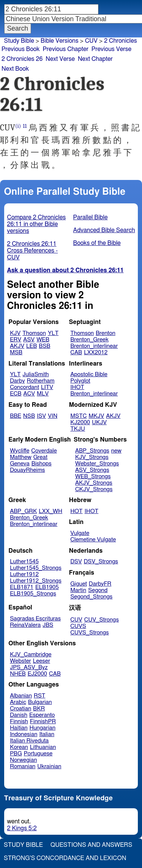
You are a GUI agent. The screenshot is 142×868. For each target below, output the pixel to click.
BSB (45, 346)
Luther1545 (24, 562)
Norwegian (23, 760)
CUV (76, 620)
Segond (98, 590)
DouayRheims (27, 470)
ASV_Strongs (92, 470)
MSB (16, 353)
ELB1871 (22, 587)
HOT (76, 511)
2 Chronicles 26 (22, 59)
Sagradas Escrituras (35, 619)
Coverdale (44, 451)
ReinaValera (25, 625)
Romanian (23, 766)
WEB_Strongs (93, 477)
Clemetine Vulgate (93, 540)
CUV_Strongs (101, 620)
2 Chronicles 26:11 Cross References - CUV (33, 251)
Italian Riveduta (29, 741)
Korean (19, 747)
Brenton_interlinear (94, 346)
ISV (41, 416)
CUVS (78, 626)
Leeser (41, 661)
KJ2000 (80, 422)
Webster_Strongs (97, 464)
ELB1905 (47, 587)
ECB (16, 394)
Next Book (15, 69)
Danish (19, 715)
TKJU (78, 429)
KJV (15, 333)
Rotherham (41, 381)
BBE (16, 416)
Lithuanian (43, 747)
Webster (20, 661)
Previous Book (21, 49)
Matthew (21, 457)
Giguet (79, 584)
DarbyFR (100, 584)
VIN (52, 416)
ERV (16, 340)
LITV (47, 387)
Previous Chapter (66, 49)
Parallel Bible (90, 217)
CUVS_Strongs (90, 633)
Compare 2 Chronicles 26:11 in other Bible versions (37, 224)
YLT (53, 333)
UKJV (99, 422)
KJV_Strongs (92, 457)
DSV (76, 562)
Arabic (18, 702)
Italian (47, 734)
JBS (48, 625)
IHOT (77, 387)
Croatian (20, 709)
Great (40, 457)
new (116, 451)
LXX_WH (50, 511)
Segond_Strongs (91, 597)
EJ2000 (37, 674)
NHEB (18, 674)
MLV (43, 394)
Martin (78, 590)
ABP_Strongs (92, 451)
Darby (17, 381)
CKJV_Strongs (94, 489)
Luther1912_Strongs (36, 581)
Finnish (19, 722)
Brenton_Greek (90, 340)
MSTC (79, 416)
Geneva (20, 464)
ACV (29, 394)
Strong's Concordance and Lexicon (65, 858)
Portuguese (38, 754)
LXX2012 (96, 353)
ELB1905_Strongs (33, 594)
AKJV (17, 346)
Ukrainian (49, 766)
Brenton (106, 333)
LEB (31, 346)
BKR (39, 709)
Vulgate (80, 533)
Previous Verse (112, 49)
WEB (43, 340)
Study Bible (19, 41)
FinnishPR (43, 722)
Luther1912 (24, 574)
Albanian (21, 696)
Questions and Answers (91, 845)
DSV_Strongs (101, 562)
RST (40, 696)
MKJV (96, 416)
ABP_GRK (23, 511)
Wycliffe (20, 451)
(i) (18, 126)
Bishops (41, 464)
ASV (29, 340)
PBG (16, 754)
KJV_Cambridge (31, 655)
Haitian (19, 728)
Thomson (34, 333)
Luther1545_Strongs (36, 568)
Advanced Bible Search (104, 230)
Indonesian (24, 734)
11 (25, 126)
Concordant (24, 387)
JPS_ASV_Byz (29, 667)
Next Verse (60, 59)
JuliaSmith (36, 374)
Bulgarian (40, 702)
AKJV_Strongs (94, 483)
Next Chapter (95, 59)
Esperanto (42, 715)
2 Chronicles (121, 41)
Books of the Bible (97, 243)
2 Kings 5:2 (22, 828)
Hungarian (43, 728)
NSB (29, 416)
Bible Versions (59, 41)
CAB (76, 353)
